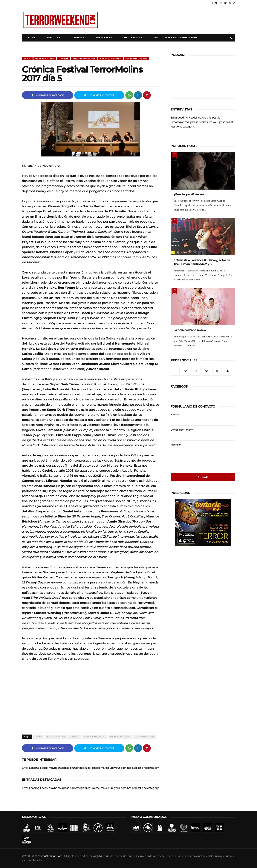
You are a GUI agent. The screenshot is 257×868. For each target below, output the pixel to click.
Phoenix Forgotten (84, 59)
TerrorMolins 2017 (136, 59)
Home (32, 38)
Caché (27, 59)
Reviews (78, 38)
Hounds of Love (45, 59)
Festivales (104, 38)
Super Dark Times (111, 59)
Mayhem (63, 59)
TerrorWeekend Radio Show (176, 38)
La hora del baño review (190, 330)
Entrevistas (133, 38)
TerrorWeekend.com (50, 856)
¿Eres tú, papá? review (189, 194)
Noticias (54, 38)
